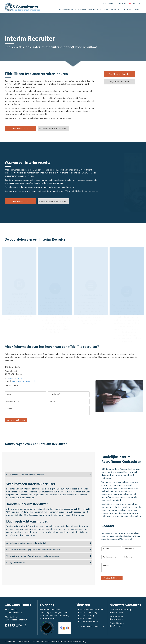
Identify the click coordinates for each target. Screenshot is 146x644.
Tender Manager (117, 623)
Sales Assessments (89, 621)
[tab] (48, 475)
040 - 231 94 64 (15, 378)
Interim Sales (86, 618)
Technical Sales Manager (121, 609)
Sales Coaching (87, 615)
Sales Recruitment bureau (92, 609)
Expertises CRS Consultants (88, 626)
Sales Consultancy (89, 612)
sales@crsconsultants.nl (23, 381)
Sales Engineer (116, 616)
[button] (20, 128)
